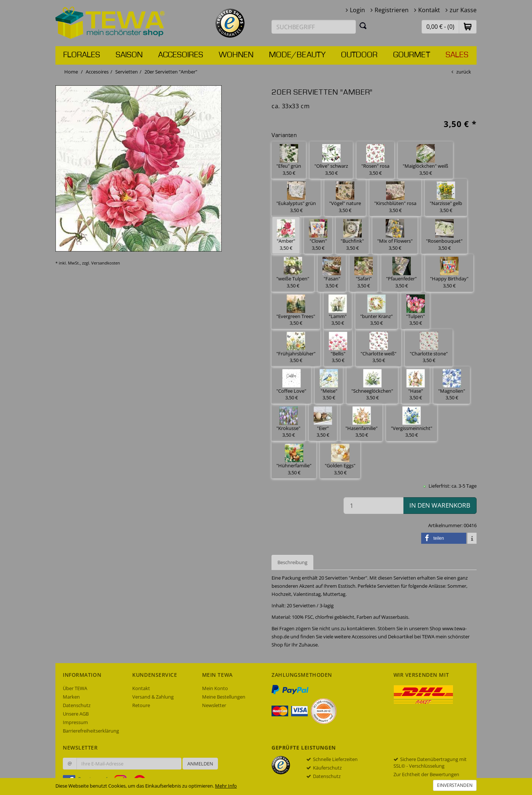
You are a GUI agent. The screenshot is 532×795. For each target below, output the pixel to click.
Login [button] (357, 10)
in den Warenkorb (440, 505)
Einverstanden (455, 785)
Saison (129, 55)
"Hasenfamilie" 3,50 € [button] (362, 422)
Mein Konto (215, 688)
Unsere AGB (76, 714)
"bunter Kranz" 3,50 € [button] (376, 311)
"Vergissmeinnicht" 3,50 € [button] (412, 422)
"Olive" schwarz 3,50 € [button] (331, 160)
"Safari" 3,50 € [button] (364, 273)
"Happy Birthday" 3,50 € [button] (449, 273)
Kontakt (429, 10)
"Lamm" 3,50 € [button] (338, 311)
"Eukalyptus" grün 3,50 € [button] (296, 197)
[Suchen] (363, 25)
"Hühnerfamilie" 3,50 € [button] (294, 460)
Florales (82, 55)
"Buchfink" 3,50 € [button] (352, 235)
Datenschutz (77, 705)
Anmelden (200, 764)
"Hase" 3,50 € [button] (416, 385)
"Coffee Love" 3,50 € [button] (291, 385)
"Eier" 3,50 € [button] (323, 422)
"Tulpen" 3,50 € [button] (415, 311)
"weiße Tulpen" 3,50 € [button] (293, 273)
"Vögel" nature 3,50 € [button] (345, 197)
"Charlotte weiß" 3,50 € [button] (378, 348)
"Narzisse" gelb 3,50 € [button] (446, 197)
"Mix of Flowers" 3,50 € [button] (395, 235)
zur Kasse (463, 10)
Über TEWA (75, 688)
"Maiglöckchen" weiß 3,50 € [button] (425, 160)
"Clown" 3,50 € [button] (318, 235)
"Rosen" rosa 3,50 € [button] (375, 160)
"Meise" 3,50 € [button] (329, 385)
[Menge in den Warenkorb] (374, 506)
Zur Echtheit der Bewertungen (426, 774)
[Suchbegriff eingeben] (314, 27)
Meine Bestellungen (224, 697)
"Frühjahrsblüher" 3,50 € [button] (296, 348)
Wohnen (236, 55)
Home (71, 72)
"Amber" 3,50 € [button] (286, 235)
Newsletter (214, 705)
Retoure (141, 705)
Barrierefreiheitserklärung (91, 731)
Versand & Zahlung (153, 697)
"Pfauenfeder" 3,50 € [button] (401, 273)
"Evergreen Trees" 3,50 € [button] (296, 311)
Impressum (75, 722)
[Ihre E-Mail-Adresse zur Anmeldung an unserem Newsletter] (129, 764)
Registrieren (392, 10)
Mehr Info (226, 786)
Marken (71, 697)
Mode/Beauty (297, 55)
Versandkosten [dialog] (106, 263)
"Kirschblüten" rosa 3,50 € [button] (395, 197)
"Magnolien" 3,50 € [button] (452, 385)
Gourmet (412, 55)
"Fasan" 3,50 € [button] (332, 273)
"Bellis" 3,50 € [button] (338, 348)
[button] (468, 26)
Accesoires (181, 55)
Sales (457, 55)
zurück (464, 72)
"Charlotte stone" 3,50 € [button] (429, 348)
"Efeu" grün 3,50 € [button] (289, 160)
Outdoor (359, 55)
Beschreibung (292, 562)
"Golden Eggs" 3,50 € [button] (340, 460)
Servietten (127, 72)
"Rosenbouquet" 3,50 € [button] (444, 235)
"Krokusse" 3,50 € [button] (288, 422)
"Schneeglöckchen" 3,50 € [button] (372, 385)
